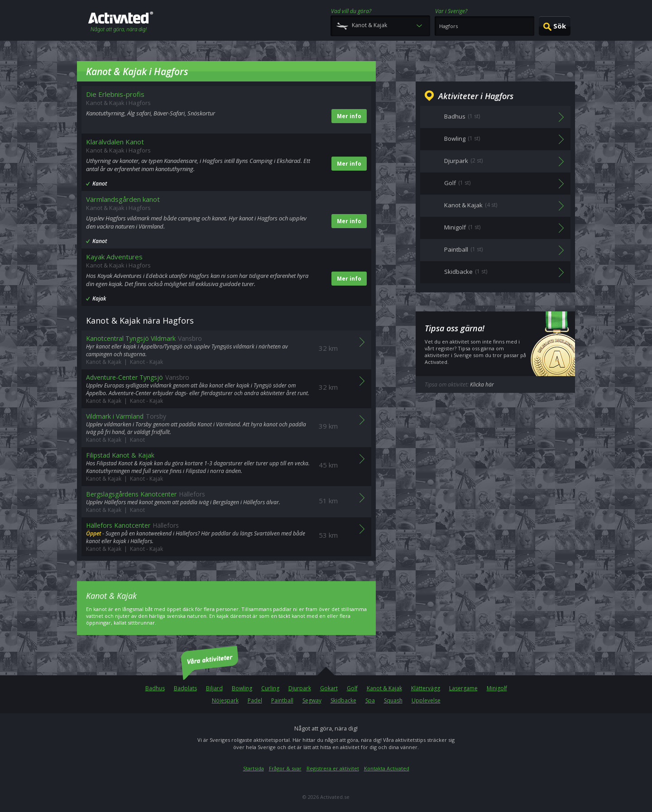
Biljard (214, 688)
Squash (393, 700)
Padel (255, 700)
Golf (352, 688)
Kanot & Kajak (384, 688)
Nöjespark (225, 700)
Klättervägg (426, 688)
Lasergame (463, 688)
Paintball (282, 700)
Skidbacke (343, 700)
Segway (312, 700)
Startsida (254, 768)
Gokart (329, 688)
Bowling (242, 688)
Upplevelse (426, 700)
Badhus (155, 688)
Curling (270, 688)
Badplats (185, 688)
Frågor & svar (285, 768)
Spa (370, 700)
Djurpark (300, 688)
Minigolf (497, 688)
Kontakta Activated (387, 768)
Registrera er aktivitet (333, 768)
